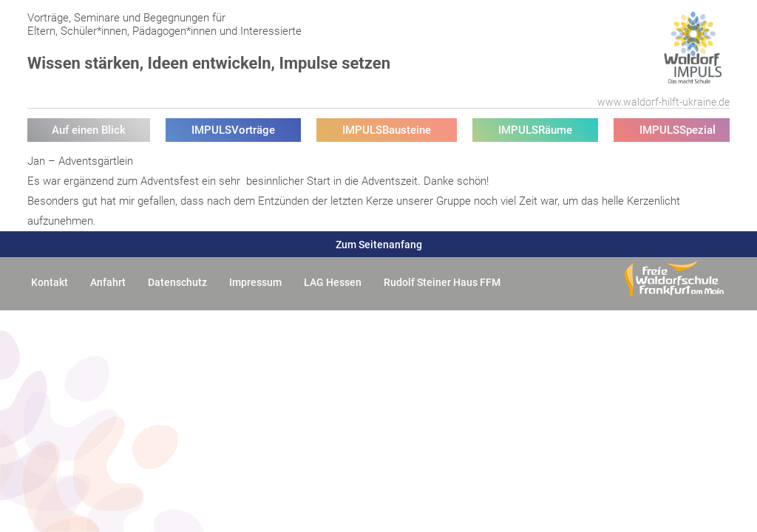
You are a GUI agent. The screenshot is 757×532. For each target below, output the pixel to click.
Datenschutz (177, 282)
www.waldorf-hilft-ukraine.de (663, 102)
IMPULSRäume (535, 130)
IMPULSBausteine (387, 130)
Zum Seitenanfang (379, 245)
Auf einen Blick (89, 130)
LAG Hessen (333, 282)
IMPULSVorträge (233, 130)
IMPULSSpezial (678, 130)
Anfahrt (108, 282)
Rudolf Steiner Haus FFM (442, 282)
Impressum (255, 282)
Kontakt (50, 282)
